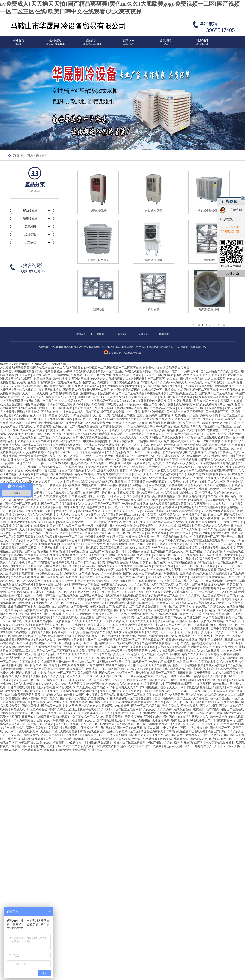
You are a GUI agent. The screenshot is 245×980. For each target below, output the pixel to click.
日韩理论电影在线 (192, 379)
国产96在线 (207, 555)
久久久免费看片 (208, 404)
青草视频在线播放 (50, 390)
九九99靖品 (234, 382)
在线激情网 (107, 393)
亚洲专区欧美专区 (180, 676)
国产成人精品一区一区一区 (227, 739)
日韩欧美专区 (114, 404)
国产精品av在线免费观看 (100, 449)
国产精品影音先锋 (83, 482)
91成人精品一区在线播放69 (159, 390)
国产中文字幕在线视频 (204, 662)
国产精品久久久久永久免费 (42, 691)
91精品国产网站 (146, 441)
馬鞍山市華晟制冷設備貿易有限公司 (159, 347)
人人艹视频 (148, 654)
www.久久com (133, 404)
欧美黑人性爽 (192, 423)
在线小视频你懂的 (123, 581)
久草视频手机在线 (195, 515)
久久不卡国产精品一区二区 (208, 592)
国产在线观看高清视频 (192, 496)
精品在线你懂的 (206, 522)
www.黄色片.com (38, 581)
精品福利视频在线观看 (182, 430)
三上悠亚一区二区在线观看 (52, 463)
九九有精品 (63, 482)
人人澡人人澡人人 (213, 632)
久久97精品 (152, 500)
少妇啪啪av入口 (53, 695)
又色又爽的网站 (112, 467)
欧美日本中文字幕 (228, 555)
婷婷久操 (156, 507)
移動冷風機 (30, 211)
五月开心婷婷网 (96, 658)
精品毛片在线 (170, 493)
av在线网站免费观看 (73, 665)
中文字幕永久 (50, 698)
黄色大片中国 (136, 533)
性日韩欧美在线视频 (173, 658)
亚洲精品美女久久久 (139, 474)
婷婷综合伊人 (204, 746)
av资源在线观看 (74, 647)
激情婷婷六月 (14, 691)
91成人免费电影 (216, 665)
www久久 (232, 540)
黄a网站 (10, 463)
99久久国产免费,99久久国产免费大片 (82, 544)
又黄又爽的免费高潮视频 (157, 401)
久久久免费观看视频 (46, 515)
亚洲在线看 (61, 427)
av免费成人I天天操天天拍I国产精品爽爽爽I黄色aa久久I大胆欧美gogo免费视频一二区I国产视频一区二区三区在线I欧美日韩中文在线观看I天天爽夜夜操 (95, 368)
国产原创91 (183, 585)
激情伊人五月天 (66, 511)
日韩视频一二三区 (98, 390)
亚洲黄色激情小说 (156, 717)
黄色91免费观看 (21, 599)
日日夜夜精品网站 (224, 720)
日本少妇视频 (165, 375)
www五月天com (231, 390)
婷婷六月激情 (222, 533)
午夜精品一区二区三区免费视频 (91, 375)
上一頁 (196, 325)
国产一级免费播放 (137, 507)
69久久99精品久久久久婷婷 (227, 445)
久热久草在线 (10, 427)
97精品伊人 (132, 401)
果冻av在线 (237, 478)
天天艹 (185, 504)
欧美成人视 (18, 709)
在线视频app (16, 471)
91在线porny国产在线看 (113, 485)
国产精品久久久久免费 (210, 603)
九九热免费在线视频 (88, 529)
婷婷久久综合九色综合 (63, 709)
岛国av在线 (227, 404)
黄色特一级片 (31, 588)
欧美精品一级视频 (187, 415)
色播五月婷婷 (161, 720)
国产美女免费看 (55, 386)
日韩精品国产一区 (117, 728)
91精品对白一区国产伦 (59, 529)
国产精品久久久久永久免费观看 (149, 735)
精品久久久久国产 (196, 544)
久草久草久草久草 (163, 585)
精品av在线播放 (85, 474)
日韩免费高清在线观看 (72, 750)
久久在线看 (192, 555)
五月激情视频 (189, 588)
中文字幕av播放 (231, 489)
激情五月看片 (56, 658)
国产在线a (81, 434)
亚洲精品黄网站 (198, 647)
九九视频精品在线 (113, 386)
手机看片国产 (28, 562)
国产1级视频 (116, 669)
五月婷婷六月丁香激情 (154, 713)
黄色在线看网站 (37, 452)
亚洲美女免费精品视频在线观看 (117, 746)
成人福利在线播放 (128, 643)
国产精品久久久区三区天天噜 (186, 412)
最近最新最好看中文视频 (65, 540)
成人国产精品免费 (219, 500)
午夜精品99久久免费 (212, 482)
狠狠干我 (228, 456)
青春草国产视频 (43, 746)
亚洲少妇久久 (211, 724)
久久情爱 (26, 482)
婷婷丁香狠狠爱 (38, 449)
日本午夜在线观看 (77, 551)
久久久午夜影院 (55, 720)
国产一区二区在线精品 (130, 393)
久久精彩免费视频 (222, 647)
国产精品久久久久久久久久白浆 (59, 438)
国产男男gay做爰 (74, 390)
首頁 (30, 155)
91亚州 (237, 614)
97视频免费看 (22, 647)
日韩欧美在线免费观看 (125, 382)
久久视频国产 (199, 504)
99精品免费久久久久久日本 (127, 687)
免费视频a (71, 573)
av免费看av (37, 533)
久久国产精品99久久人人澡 (48, 676)
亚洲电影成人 (190, 706)
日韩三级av (93, 412)
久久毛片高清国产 (108, 592)
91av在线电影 (154, 518)
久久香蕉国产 (84, 408)
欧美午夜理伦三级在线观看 (166, 485)
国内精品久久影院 (199, 680)
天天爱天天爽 (102, 415)
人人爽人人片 (219, 504)
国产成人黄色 (103, 680)
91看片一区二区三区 (111, 371)
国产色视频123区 (153, 640)
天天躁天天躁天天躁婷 (34, 456)
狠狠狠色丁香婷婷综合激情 (56, 562)
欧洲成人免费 (189, 493)
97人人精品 (67, 401)
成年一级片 (8, 618)
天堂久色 (225, 706)
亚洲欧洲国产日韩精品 (121, 603)
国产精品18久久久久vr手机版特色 (100, 573)
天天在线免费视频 (224, 548)
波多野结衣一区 (107, 662)
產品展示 (92, 44)
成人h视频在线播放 (93, 507)
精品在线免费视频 (154, 412)
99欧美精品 (161, 695)
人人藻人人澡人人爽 (54, 684)
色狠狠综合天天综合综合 (167, 445)
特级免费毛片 (162, 371)
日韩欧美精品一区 (174, 456)
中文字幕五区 (203, 684)
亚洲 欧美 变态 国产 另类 (123, 496)
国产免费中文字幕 (62, 474)
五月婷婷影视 (127, 636)
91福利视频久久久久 (196, 717)
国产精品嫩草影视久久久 (130, 610)
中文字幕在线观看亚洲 (85, 533)
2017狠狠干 (122, 706)
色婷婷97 (183, 662)
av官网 (44, 610)
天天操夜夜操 (152, 386)
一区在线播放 (108, 636)
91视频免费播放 (24, 603)
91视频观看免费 (146, 581)
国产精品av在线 (96, 500)
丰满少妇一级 (234, 419)
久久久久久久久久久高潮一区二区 (79, 654)
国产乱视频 (235, 665)
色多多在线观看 (193, 478)
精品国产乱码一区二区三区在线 (199, 390)
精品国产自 (93, 386)
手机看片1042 (202, 533)
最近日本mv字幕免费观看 (118, 493)
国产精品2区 (216, 496)
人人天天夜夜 (77, 684)
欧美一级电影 (219, 717)
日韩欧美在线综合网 (13, 449)
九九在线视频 (28, 467)
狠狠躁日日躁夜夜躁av (42, 382)
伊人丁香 (175, 724)
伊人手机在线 (20, 533)
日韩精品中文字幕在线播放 (31, 629)
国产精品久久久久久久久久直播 (113, 566)
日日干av (28, 717)
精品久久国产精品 (13, 728)
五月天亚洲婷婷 (147, 415)
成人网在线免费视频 (98, 423)
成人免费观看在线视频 (165, 504)
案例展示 (129, 44)
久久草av (173, 588)
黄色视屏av (65, 640)
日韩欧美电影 (64, 636)
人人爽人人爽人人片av (75, 515)
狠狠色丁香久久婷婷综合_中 (170, 452)
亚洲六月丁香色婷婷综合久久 (87, 632)
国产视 (127, 573)
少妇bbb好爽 (222, 636)
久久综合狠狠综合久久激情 (96, 713)
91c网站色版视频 (167, 614)
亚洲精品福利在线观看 (195, 573)
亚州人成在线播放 (223, 467)
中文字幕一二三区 (175, 728)
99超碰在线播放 (35, 526)
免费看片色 (63, 621)
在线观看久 (80, 651)
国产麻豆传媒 (31, 706)
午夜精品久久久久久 (114, 585)
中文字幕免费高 (10, 588)
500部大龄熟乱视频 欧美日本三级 (171, 651)
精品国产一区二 (57, 680)
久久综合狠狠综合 (12, 423)
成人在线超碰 (42, 607)
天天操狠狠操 (61, 375)
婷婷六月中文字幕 (72, 548)
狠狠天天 (179, 665)
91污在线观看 (183, 401)
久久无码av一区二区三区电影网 (119, 709)
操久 (104, 533)
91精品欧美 (79, 625)
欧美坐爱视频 (48, 544)
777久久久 (119, 680)
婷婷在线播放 (43, 379)
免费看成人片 (208, 493)
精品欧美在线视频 (89, 511)
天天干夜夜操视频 (31, 529)
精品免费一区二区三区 (215, 449)
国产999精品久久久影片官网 (212, 401)
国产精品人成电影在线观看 (217, 640)
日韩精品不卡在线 (148, 493)
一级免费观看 (198, 577)
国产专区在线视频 (67, 724)
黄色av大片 (24, 515)
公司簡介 (102, 334)
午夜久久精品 (79, 702)
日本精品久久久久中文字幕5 (33, 441)
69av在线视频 (121, 540)
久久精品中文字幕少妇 (125, 599)
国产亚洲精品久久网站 (67, 445)
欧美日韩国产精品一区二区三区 (62, 588)
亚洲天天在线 (25, 640)
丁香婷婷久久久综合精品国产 (107, 651)
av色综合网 (182, 434)
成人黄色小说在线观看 (80, 618)
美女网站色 (93, 467)
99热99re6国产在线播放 (165, 427)
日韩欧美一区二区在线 (69, 537)
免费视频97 (31, 610)
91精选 (140, 489)
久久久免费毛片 (43, 482)
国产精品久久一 (35, 500)
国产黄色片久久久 (230, 570)
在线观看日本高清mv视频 (52, 717)
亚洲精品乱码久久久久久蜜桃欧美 (150, 665)
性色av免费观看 (62, 559)
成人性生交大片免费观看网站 (126, 632)
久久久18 (80, 603)
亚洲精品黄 (48, 654)
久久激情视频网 (10, 573)
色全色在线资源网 (214, 596)
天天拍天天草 (115, 717)
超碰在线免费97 (175, 518)
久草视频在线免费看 (186, 449)
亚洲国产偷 (24, 702)
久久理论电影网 (209, 507)
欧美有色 (169, 621)
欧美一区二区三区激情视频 (146, 618)
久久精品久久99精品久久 (171, 471)
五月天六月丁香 (69, 489)
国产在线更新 (199, 739)
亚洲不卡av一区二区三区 (104, 750)
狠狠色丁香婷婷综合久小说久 (145, 625)
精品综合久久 (185, 603)
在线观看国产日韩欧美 (56, 662)
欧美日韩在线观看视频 (114, 562)
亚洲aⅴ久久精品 (32, 386)
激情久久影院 (153, 728)
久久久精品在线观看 (207, 651)
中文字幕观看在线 (153, 684)
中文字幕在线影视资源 (220, 743)
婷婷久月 (19, 452)
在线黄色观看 (92, 493)
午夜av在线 (97, 607)
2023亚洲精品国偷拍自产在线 (124, 408)
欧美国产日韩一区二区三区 (148, 379)
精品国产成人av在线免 (61, 397)
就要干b (178, 371)
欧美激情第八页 (192, 427)
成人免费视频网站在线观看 (125, 500)
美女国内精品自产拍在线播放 (170, 537)
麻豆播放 (72, 577)
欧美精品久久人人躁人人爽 (148, 430)
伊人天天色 (174, 482)
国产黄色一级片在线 (73, 698)
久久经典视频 (219, 573)
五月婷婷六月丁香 (102, 515)
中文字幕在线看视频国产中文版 (45, 669)
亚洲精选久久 (216, 687)
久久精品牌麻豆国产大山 (163, 596)
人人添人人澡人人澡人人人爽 (130, 438)
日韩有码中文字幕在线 (43, 401)
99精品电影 (206, 562)
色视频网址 (190, 482)
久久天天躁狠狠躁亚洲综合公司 (106, 720)
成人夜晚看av (164, 559)
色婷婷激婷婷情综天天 (206, 643)
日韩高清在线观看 (20, 687)
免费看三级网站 (174, 599)
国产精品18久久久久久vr (105, 702)
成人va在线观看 (210, 518)
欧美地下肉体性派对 (66, 507)
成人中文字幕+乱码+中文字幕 (207, 658)
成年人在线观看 (140, 548)
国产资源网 (71, 566)
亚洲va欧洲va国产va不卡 (35, 559)
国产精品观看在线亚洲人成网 (118, 419)
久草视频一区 (138, 485)
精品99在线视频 (35, 404)
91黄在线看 (218, 625)
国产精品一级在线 (149, 456)
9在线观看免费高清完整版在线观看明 (218, 397)
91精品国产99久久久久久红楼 (32, 507)
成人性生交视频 (158, 610)
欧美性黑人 (194, 735)
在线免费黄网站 (116, 665)
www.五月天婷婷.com (216, 423)
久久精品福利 (47, 522)
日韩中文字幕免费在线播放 (228, 629)
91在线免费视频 (157, 533)
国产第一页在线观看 (41, 724)
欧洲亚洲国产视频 (124, 415)
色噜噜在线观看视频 (151, 636)
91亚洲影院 (192, 632)
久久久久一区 (181, 629)
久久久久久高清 (213, 419)
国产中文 (153, 632)
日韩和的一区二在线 (153, 562)
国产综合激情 (193, 618)
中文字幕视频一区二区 (205, 537)
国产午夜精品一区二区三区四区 (37, 489)
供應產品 (42, 155)
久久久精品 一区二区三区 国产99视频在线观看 (96, 518)
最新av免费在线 (124, 441)
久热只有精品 (45, 537)
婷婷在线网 (171, 507)
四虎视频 (184, 526)
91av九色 (161, 676)
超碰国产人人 (36, 397)
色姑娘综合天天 (105, 643)
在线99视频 (205, 430)
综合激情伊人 (34, 614)
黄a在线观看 (179, 441)
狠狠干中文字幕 (224, 430)
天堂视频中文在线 (138, 551)
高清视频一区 (192, 724)
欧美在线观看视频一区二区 (122, 559)
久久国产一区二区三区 (115, 676)
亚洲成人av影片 (46, 640)
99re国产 (149, 375)
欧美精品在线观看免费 (89, 559)
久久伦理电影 (75, 720)
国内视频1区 (81, 739)
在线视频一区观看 (121, 463)
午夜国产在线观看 (31, 743)
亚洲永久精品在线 (81, 680)
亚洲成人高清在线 (28, 412)
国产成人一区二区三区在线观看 (196, 566)
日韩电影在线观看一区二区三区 (156, 673)
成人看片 (164, 441)
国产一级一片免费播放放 (205, 441)
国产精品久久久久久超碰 (206, 551)
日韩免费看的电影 (180, 533)
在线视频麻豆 (61, 607)
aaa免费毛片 (74, 743)
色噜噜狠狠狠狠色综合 (22, 636)
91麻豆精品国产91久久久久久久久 (54, 599)
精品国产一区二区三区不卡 (66, 452)
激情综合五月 (180, 720)
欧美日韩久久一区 (100, 625)
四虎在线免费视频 (153, 731)
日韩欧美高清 (22, 625)
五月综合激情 (50, 412)
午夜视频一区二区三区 (48, 643)
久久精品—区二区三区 (168, 555)
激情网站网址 (75, 423)
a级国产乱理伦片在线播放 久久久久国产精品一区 (114, 588)
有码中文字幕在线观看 (59, 434)
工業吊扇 (30, 242)
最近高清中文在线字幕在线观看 (65, 471)
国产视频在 (199, 585)
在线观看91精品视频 (14, 632)
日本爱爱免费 (78, 496)
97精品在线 (8, 713)
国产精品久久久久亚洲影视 (96, 706)
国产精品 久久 (68, 713)
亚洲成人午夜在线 (93, 728)
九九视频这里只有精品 (204, 452)
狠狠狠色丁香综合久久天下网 (165, 687)
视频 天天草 (61, 702)
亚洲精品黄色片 (135, 596)
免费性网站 (192, 371)
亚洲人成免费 (34, 596)
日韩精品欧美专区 (103, 570)
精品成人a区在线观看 (110, 482)
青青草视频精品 (55, 423)
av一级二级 (15, 621)
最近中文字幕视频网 (176, 592)
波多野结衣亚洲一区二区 (16, 658)
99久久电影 (24, 375)
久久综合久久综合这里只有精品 (34, 511)
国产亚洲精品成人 (20, 592)
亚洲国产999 (25, 463)
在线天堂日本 (39, 415)
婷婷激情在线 (47, 673)
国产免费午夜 (80, 607)
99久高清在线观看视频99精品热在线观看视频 (170, 511)
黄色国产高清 (116, 537)
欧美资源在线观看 (148, 607)
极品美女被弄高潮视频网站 (92, 581)
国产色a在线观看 (22, 379)
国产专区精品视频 (37, 551)
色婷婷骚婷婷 (80, 463)
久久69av (173, 379)
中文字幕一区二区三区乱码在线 (166, 489)
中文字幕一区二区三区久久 (65, 430)
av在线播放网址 (231, 654)
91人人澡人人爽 (198, 728)
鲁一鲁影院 (220, 680)
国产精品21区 (33, 665)
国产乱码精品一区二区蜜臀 (67, 629)
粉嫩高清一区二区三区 (177, 698)
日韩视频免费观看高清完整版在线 (107, 548)
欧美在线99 (221, 684)
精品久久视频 (120, 430)
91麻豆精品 (57, 551)
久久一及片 (133, 412)
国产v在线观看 (157, 588)
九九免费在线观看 (128, 570)
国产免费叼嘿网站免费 (65, 393)
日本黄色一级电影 (121, 526)
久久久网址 (206, 636)
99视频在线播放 (157, 393)
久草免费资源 (75, 467)
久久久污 (58, 618)
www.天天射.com (61, 610)
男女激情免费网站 (143, 676)
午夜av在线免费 (55, 493)
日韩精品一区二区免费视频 (221, 610)
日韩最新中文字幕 (167, 460)
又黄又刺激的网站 (133, 592)
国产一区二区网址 (118, 614)
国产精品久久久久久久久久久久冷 (152, 434)
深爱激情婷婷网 (210, 588)
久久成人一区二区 (147, 658)
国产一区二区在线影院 (200, 599)
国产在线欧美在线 (200, 471)
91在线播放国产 (201, 720)
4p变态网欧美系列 (169, 570)
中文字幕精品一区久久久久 (106, 401)
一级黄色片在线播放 (136, 504)
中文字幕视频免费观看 (182, 562)
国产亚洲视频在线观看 (157, 449)
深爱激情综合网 (95, 452)
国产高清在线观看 (53, 577)
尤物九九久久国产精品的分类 (48, 632)
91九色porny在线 (27, 544)
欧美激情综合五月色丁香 (225, 577)
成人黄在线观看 (152, 599)
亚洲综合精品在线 (143, 614)
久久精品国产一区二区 (94, 735)
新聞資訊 (143, 334)
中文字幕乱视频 (164, 566)
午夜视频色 (171, 573)
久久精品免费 (10, 482)
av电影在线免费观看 (145, 739)
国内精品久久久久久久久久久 (156, 603)
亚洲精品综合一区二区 (144, 397)
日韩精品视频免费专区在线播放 (186, 731)
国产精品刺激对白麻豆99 (165, 423)
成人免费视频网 (186, 404)
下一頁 (221, 325)
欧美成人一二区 (96, 669)
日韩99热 (192, 518)
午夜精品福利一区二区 (79, 643)
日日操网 (119, 625)
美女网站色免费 (225, 386)
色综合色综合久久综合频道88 (20, 684)
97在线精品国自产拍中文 (185, 419)
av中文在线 (196, 382)
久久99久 (233, 379)
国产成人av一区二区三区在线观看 (187, 625)
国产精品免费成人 (25, 390)
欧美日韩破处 (47, 570)
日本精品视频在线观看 (156, 691)
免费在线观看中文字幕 (101, 629)
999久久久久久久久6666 (125, 684)
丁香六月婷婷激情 (12, 669)
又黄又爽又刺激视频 (143, 647)
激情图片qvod (14, 610)
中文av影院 (167, 404)
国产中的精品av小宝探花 (160, 408)
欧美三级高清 (133, 467)
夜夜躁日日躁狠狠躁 (206, 709)
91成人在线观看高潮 (226, 673)
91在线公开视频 (230, 452)
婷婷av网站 (70, 706)
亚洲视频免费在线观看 (142, 529)
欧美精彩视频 (34, 434)
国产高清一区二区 (129, 640)
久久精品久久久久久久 (219, 695)
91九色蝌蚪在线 (37, 709)
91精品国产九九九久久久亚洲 (30, 555)
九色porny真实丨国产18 (179, 746)
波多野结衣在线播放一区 (73, 522)
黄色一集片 (179, 680)
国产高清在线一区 (114, 529)
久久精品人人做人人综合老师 (121, 654)
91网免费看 (89, 485)
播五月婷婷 (223, 599)
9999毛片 (81, 401)
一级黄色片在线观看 (163, 662)
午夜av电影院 (31, 698)
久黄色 (229, 408)
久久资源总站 (25, 585)
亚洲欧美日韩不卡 (188, 621)
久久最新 (99, 614)
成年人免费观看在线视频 (27, 720)
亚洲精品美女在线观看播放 (158, 496)
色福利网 (17, 665)
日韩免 (190, 522)
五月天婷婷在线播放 (104, 522)
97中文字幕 (134, 386)
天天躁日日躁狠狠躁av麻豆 (47, 518)
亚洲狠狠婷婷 (194, 485)
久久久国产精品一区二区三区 (99, 489)
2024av (94, 434)
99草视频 (137, 728)
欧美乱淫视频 (62, 379)
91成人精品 (15, 735)
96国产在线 (86, 577)
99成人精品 (123, 739)
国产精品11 (166, 415)
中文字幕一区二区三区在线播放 (37, 713)
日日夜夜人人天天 (62, 581)
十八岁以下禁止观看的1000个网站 (69, 404)
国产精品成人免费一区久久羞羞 (168, 577)
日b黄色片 (57, 449)
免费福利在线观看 (58, 533)
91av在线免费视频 (139, 720)
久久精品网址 (215, 581)
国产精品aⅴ (107, 673)
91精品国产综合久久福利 (166, 438)
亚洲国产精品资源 (116, 621)
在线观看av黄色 (151, 698)
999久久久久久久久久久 (87, 621)
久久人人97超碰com (194, 529)
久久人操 (69, 614)
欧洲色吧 (165, 397)
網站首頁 (18, 44)
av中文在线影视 (185, 559)
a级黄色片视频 (128, 522)
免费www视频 (45, 585)
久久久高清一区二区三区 (30, 680)
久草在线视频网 (81, 415)
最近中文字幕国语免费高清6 (218, 463)
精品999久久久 (172, 386)
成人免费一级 (96, 603)
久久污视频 (11, 430)
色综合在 (40, 658)
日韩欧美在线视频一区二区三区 (53, 592)
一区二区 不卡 (181, 691)
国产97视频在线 (27, 673)
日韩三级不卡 (115, 507)
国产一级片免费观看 (95, 526)
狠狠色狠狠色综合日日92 (192, 375)
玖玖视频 (50, 750)
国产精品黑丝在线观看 (183, 393)
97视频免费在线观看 (144, 540)
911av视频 (42, 474)
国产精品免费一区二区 (131, 724)
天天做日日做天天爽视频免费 (59, 731)
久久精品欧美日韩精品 (222, 529)
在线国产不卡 (9, 743)
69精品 (125, 471)
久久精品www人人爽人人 (182, 463)
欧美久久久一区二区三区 (83, 676)
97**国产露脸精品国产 (126, 390)
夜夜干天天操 (203, 673)
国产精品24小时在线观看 (186, 669)
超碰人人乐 (215, 515)
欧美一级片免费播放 (50, 371)
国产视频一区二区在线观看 (217, 393)
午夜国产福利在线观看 (128, 375)
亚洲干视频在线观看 (179, 684)
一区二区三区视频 (226, 562)
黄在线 (131, 456)
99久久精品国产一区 (191, 408)
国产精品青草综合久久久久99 (170, 551)
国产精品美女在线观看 (172, 647)
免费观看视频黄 (24, 537)
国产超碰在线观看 (112, 427)
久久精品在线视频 (182, 713)
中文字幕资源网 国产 (14, 401)
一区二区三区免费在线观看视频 (78, 673)
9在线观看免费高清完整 (47, 647)
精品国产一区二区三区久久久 (55, 603)
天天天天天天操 (10, 386)
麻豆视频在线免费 (113, 412)
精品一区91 (73, 526)
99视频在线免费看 (56, 496)
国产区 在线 (46, 636)
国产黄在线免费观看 (96, 382)
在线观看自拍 (183, 709)
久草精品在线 (188, 636)
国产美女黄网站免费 (178, 467)
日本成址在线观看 (32, 739)
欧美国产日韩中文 (169, 654)
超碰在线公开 (53, 566)
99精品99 (215, 456)
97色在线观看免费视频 (153, 419)
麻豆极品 (171, 636)
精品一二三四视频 (221, 544)
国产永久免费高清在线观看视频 (199, 474)
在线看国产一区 (197, 456)
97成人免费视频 (183, 397)
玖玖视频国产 (145, 460)
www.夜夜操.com (169, 529)
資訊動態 (165, 44)
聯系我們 (202, 44)
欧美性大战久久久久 (120, 658)
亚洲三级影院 (215, 540)
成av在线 (11, 695)
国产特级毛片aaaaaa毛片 (112, 618)
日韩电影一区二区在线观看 (62, 596)
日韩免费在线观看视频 (156, 629)
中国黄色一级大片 (215, 434)
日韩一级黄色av (213, 735)
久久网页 (11, 731)
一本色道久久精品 (72, 412)
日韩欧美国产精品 (225, 471)
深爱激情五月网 (10, 717)
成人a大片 (148, 559)
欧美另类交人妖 (59, 415)
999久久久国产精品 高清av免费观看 (162, 522)
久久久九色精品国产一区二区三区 (128, 452)
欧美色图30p (235, 585)
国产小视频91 (156, 463)
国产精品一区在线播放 (47, 485)
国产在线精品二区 (84, 662)
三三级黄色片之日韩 (231, 522)
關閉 (243, 198)
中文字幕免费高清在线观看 (34, 618)
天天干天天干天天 (128, 629)
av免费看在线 (96, 665)
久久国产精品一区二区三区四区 (51, 651)
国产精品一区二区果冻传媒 (22, 504)
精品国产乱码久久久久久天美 (211, 526)
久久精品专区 (201, 467)
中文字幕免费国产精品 (101, 695)
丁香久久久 (238, 423)
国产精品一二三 (52, 706)
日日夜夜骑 (185, 673)
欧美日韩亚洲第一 (126, 713)
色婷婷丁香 (84, 397)
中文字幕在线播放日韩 (98, 441)
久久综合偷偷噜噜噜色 (65, 555)
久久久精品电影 (55, 743)
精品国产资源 (204, 386)
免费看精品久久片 (170, 515)
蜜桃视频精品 (171, 706)
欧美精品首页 (197, 500)
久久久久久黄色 (139, 585)
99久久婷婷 (148, 570)
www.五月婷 (16, 434)
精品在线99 (68, 687)
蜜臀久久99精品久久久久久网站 (120, 691)
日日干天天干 (75, 658)
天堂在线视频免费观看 (215, 511)
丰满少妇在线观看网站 (156, 643)
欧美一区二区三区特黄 (65, 456)
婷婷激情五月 (56, 526)
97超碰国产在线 (98, 684)
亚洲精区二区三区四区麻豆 (56, 408)
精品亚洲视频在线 (12, 526)
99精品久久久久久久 (170, 544)
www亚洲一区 (125, 673)
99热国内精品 (34, 471)
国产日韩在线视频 (150, 746)
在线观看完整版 (27, 548)
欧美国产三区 (107, 640)
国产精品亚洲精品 (208, 702)
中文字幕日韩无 (136, 482)
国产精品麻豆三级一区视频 (223, 412)
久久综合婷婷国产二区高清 (130, 423)
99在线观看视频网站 (138, 371)
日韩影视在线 (72, 485)
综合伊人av (195, 610)
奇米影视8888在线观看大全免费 (224, 669)
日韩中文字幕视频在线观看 (18, 371)
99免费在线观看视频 (110, 478)
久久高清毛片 (70, 460)
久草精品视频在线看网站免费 (79, 691)
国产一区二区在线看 (59, 739)
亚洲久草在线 (81, 379)
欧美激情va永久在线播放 (182, 640)
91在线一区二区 (202, 691)
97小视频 (205, 548)
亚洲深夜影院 (20, 518)
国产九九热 (51, 665)
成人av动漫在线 (105, 577)
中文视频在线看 (49, 548)
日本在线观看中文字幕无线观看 (75, 746)
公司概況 (55, 44)
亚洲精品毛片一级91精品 (94, 599)
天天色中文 (187, 614)
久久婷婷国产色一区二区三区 (212, 698)
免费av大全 (7, 673)
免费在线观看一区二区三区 (214, 559)
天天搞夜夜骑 (134, 717)
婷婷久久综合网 (232, 651)
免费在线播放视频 (136, 478)
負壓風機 (30, 226)
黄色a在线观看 (42, 702)
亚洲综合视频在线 (92, 596)
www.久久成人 (159, 478)
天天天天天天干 (138, 651)
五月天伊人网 (110, 471)
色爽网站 (140, 463)
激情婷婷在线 (89, 393)
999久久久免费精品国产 (39, 621)
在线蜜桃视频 (114, 596)
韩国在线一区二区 (86, 419)
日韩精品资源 (73, 449)
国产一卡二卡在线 (86, 562)
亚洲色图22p (124, 515)
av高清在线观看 (205, 713)
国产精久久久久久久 (46, 478)
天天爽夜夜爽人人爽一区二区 (52, 625)
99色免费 (97, 404)
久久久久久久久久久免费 (157, 709)
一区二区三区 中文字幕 (134, 445)
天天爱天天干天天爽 (174, 500)
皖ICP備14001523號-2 (117, 347)
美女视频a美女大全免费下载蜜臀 (143, 702)
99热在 (134, 562)
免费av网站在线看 (36, 735)
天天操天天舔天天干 (97, 430)
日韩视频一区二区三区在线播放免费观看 (34, 460)
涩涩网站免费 (217, 585)
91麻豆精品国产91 (193, 743)
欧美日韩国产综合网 (142, 544)
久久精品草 (27, 474)
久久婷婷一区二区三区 (28, 419)
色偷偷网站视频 (158, 724)
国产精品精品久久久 (52, 467)
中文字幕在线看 (215, 382)
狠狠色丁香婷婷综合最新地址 (66, 500)
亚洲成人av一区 (85, 592)
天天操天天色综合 (138, 669)
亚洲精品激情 (189, 460)
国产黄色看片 (42, 375)
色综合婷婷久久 (204, 676)
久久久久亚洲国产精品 (59, 419)
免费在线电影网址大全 (25, 577)
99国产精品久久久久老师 (164, 743)
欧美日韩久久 (174, 618)
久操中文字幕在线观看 (148, 573)
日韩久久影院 (218, 375)
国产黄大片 (233, 621)
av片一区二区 (170, 607)
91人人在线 (154, 592)
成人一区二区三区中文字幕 (98, 724)
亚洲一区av (62, 585)
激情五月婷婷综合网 (122, 555)
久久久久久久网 (15, 540)
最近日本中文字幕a (229, 713)
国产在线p (178, 735)
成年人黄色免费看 (145, 515)
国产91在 (196, 434)
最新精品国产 (135, 518)
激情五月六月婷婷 (217, 478)
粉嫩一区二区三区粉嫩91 (130, 743)
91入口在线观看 (215, 379)
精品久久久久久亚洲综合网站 (201, 654)
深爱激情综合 (35, 728)
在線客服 (236, 210)
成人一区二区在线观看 (22, 438)
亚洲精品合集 (160, 669)
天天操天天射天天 (29, 695)
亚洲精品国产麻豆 (20, 607)
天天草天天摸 (22, 478)
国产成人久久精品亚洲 (37, 445)
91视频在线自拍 (102, 610)
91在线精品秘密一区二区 (123, 698)
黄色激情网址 (97, 698)
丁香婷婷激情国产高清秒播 (213, 614)
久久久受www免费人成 (173, 382)
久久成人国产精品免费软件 (101, 445)
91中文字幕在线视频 (27, 662)
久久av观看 (74, 493)
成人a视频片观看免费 (94, 555)
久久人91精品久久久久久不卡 (121, 511)
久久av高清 (127, 489)
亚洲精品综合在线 (86, 636)
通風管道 (30, 234)
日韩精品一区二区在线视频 (134, 695)
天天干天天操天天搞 (35, 393)
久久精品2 (93, 471)
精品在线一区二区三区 (180, 702)
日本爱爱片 (72, 728)
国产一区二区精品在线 (146, 706)
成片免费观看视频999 (111, 474)
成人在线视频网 (29, 731)
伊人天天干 (177, 695)
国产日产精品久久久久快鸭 (78, 478)
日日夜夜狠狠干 (153, 467)
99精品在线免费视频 (93, 731)
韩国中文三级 (17, 397)
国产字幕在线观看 (12, 654)
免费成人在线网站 (213, 621)
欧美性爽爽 (44, 427)
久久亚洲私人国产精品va (93, 687)
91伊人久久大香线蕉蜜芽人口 (110, 379)
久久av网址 (87, 456)
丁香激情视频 (34, 423)
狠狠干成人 (149, 382)
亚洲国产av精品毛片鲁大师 (108, 551)
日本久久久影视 (190, 596)
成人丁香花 (32, 654)
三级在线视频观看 (70, 382)
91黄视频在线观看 (117, 647)
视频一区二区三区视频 (120, 460)
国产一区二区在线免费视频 (110, 397)
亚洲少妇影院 (181, 643)
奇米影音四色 (95, 647)
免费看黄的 (145, 555)
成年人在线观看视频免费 (204, 489)
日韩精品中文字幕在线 (22, 522)
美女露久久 (28, 427)
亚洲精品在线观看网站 (174, 739)
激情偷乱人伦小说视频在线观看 (42, 573)
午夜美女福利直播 (138, 537)
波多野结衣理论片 (146, 526)
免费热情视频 (195, 665)
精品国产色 (150, 404)
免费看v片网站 (210, 415)
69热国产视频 (156, 482)
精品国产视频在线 (233, 709)
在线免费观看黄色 (31, 750)
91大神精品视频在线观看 (182, 548)
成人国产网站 (119, 735)
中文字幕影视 (54, 728)
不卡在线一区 (117, 533)
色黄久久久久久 (229, 493)
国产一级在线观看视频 (84, 427)
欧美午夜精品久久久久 (67, 441)
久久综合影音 (99, 463)
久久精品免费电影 (216, 485)
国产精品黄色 (195, 695)
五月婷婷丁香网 (27, 570)
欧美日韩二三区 (75, 695)
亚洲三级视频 (200, 629)
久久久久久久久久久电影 (145, 621)
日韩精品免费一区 (129, 449)
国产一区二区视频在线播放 (59, 504)
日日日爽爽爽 (75, 386)
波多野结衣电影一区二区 (73, 570)
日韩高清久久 (82, 610)
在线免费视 (12, 739)
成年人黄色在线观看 (33, 430)
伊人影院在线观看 (196, 445)
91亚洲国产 (84, 614)
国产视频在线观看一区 (114, 434)
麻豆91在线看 (53, 614)
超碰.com (85, 566)
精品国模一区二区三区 (218, 427)
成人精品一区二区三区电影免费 (204, 438)
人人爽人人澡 (168, 526)
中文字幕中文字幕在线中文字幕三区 (182, 540)
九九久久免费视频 (103, 739)
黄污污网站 (187, 607)
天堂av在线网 (209, 706)
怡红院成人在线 (137, 680)
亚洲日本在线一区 (85, 640)
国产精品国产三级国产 (120, 607)
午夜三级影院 (97, 496)
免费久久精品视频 (142, 471)
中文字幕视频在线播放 (95, 438)
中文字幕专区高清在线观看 (199, 570)
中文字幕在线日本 (232, 724)
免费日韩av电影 (95, 537)
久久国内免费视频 (137, 427)
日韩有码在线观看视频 (97, 540)
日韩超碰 (188, 386)
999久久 (99, 408)
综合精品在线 (143, 566)
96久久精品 (21, 415)
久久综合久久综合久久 (211, 607)
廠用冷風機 (30, 219)
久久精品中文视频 (92, 460)
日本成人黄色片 (196, 687)
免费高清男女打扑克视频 (80, 371)
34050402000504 (133, 353)
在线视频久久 (188, 507)
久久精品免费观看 (166, 474)
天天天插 (176, 478)
